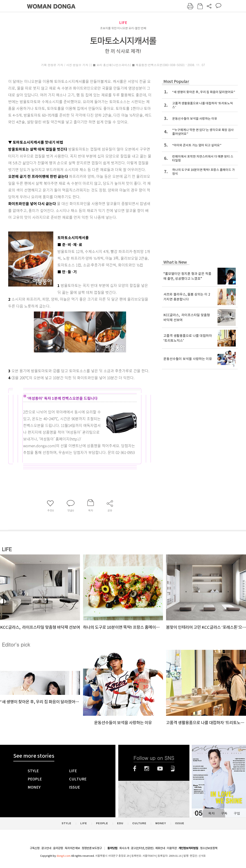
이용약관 (172, 848)
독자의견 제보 (72, 848)
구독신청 (35, 848)
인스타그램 (147, 769)
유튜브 (160, 769)
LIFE (123, 23)
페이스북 (135, 769)
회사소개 (124, 848)
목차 (211, 813)
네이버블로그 (173, 769)
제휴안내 (160, 848)
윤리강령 (58, 848)
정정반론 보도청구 (92, 848)
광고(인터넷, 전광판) (142, 848)
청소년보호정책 (209, 848)
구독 (224, 813)
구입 (237, 813)
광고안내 (46, 848)
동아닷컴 (112, 848)
